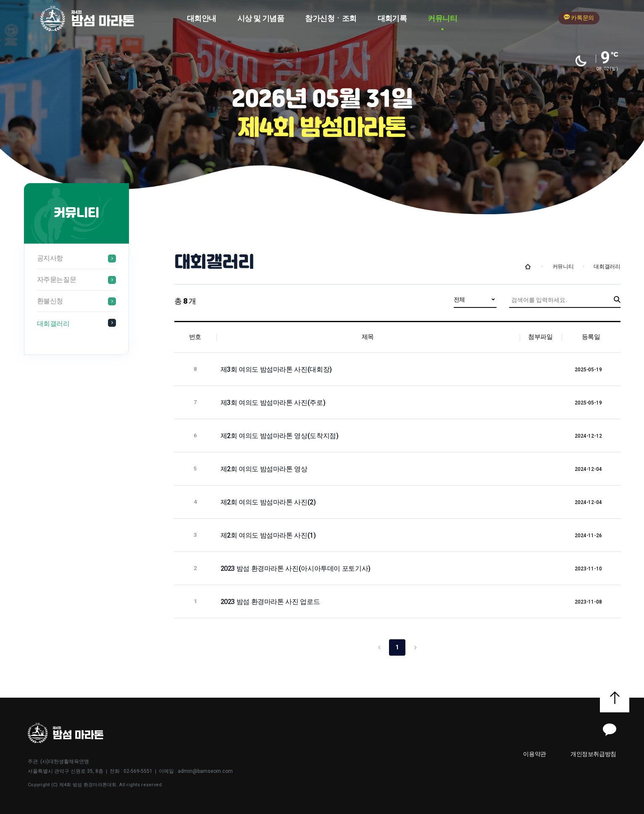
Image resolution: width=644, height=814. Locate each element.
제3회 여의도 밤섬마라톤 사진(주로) (274, 403)
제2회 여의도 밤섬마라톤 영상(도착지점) (280, 436)
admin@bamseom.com (205, 771)
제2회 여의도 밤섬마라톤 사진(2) (269, 502)
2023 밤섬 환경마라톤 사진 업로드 (271, 602)
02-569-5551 (138, 771)
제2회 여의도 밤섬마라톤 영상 (265, 469)
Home (528, 267)
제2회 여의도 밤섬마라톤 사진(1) (269, 535)
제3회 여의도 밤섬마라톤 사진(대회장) (277, 369)
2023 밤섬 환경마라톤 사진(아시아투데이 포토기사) (296, 568)
